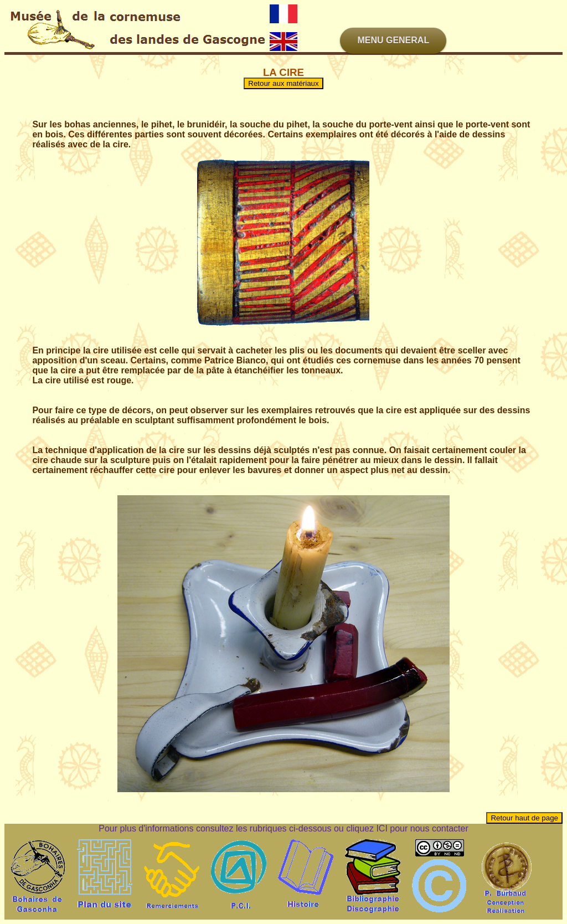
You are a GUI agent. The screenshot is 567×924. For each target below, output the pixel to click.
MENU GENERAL (393, 40)
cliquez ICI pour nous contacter (407, 828)
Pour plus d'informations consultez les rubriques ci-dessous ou (222, 828)
